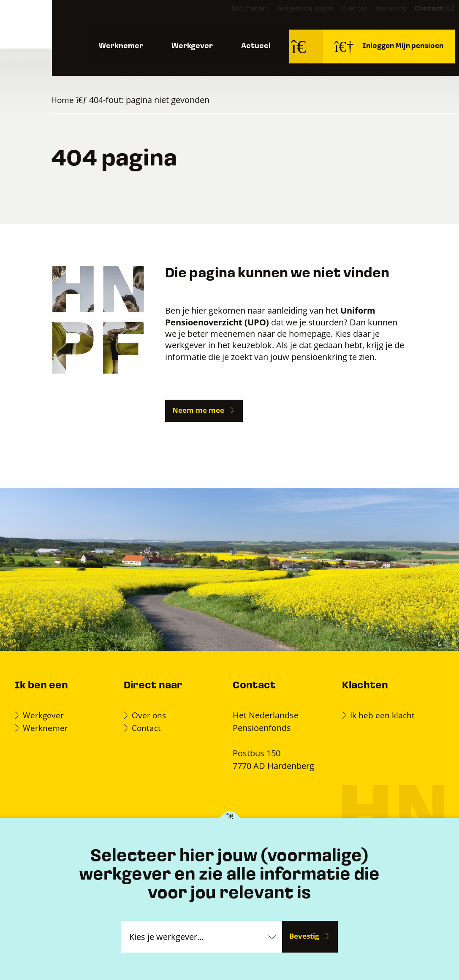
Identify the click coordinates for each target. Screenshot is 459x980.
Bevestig (304, 936)
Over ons (339, 17)
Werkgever (192, 50)
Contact (420, 17)
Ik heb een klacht (384, 715)
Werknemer (119, 50)
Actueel (258, 50)
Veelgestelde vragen (289, 17)
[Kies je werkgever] (229, 819)
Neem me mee (198, 410)
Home (63, 100)
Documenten (234, 17)
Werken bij (375, 17)
